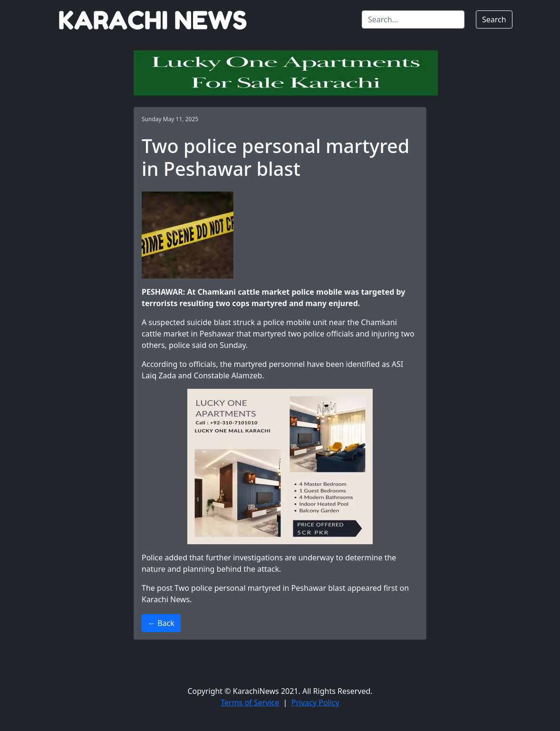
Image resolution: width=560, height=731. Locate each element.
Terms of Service (250, 702)
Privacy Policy (315, 702)
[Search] (413, 19)
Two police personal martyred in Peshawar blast (260, 588)
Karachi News (166, 599)
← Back (161, 623)
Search (494, 19)
